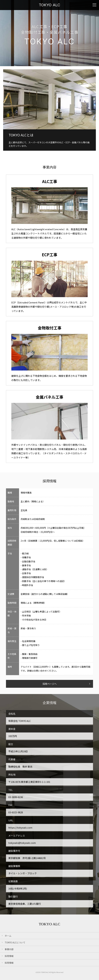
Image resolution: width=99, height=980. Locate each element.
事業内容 (9, 949)
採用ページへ (50, 684)
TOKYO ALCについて (15, 942)
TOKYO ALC (49, 5)
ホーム (8, 936)
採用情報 (9, 956)
